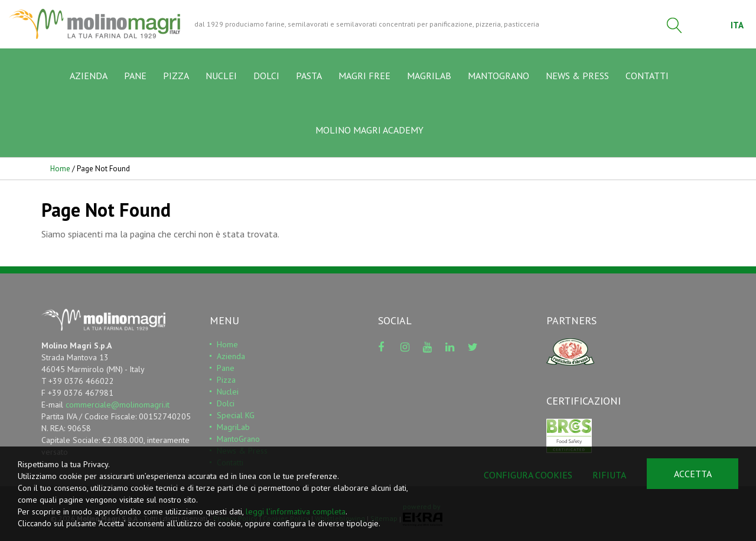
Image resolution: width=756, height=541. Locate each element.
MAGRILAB (429, 76)
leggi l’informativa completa (296, 511)
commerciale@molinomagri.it (118, 405)
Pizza (226, 380)
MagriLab (233, 428)
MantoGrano (238, 439)
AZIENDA (89, 76)
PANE (135, 76)
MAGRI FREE (364, 76)
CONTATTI (647, 76)
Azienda (231, 357)
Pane (226, 369)
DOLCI (266, 76)
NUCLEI (221, 76)
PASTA (309, 76)
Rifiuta (609, 475)
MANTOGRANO (498, 76)
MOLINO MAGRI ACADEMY (369, 131)
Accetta (693, 474)
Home (60, 169)
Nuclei (228, 392)
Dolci (226, 404)
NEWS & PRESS (577, 76)
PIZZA (176, 76)
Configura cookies (528, 475)
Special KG (236, 416)
